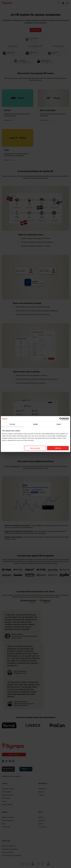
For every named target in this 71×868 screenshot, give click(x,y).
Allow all (58, 448)
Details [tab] (35, 424)
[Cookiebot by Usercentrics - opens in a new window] (61, 419)
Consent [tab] (12, 424)
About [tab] (59, 424)
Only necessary (35, 448)
